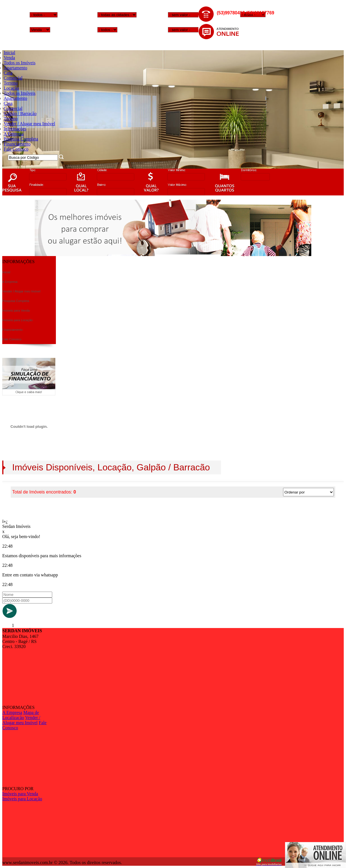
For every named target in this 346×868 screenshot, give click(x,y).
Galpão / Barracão (20, 114)
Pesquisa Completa (21, 139)
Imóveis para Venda (20, 794)
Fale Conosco (16, 149)
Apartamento (16, 68)
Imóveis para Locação (22, 799)
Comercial (13, 78)
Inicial (9, 53)
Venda (9, 58)
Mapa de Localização (21, 715)
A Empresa (14, 134)
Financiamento (17, 144)
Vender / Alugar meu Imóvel (29, 124)
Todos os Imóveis (20, 63)
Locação (11, 88)
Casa (8, 73)
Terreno (11, 83)
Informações (15, 129)
